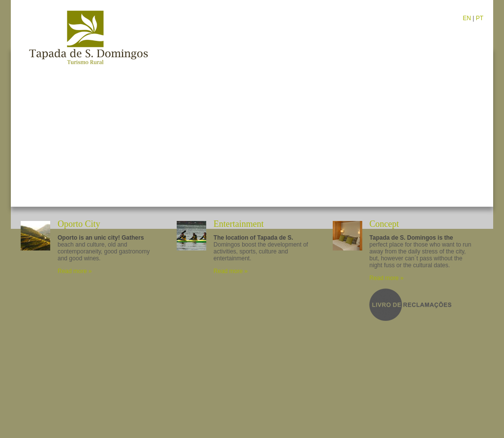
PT (480, 18)
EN (467, 18)
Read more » (75, 271)
